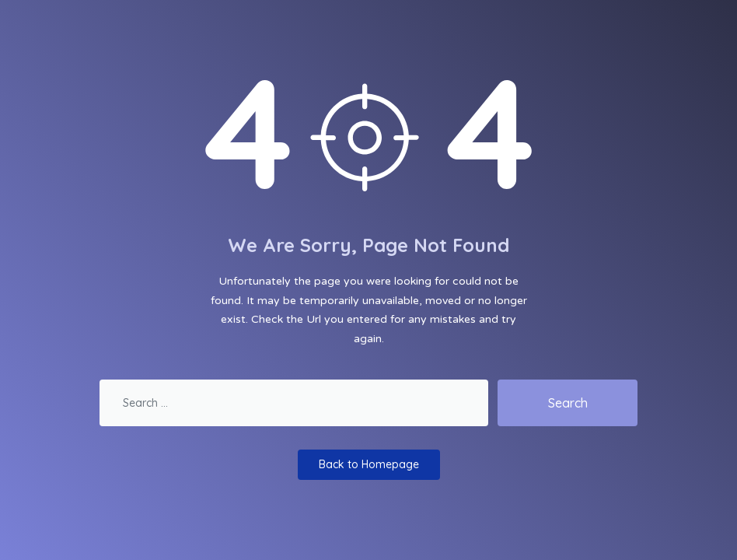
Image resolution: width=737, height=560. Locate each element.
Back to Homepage (369, 464)
